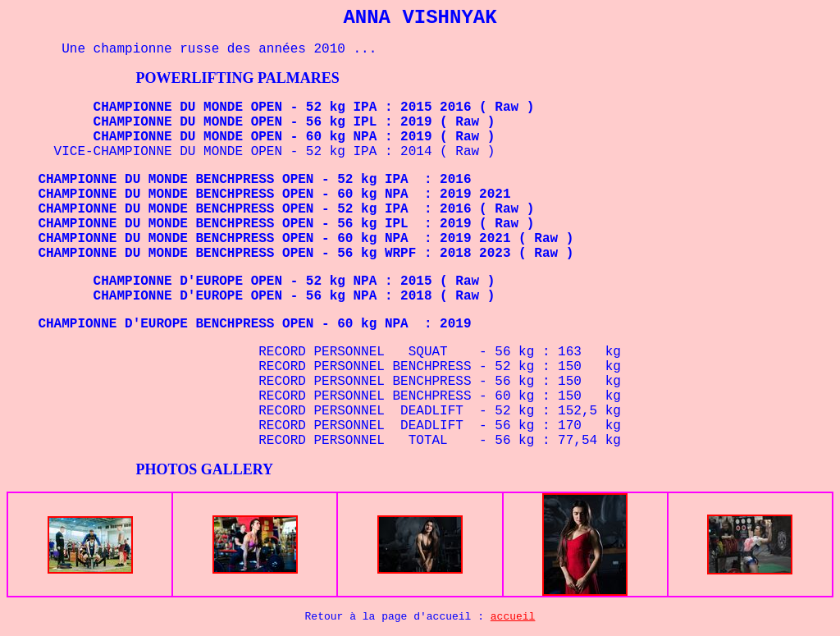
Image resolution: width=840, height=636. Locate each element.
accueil (513, 617)
